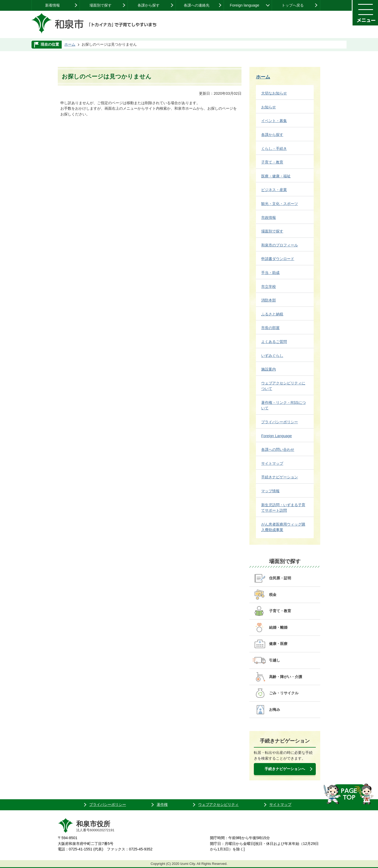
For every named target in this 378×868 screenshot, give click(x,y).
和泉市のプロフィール (280, 245)
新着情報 (52, 5)
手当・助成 (270, 273)
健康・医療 (278, 644)
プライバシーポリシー (280, 422)
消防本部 (269, 300)
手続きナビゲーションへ (285, 769)
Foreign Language (277, 436)
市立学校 (269, 287)
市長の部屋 (270, 328)
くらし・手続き (274, 149)
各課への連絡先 (197, 5)
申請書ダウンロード (278, 259)
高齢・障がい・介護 (286, 677)
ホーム (70, 44)
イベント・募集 (274, 121)
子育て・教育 (272, 162)
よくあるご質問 (274, 342)
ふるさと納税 (272, 314)
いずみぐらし (272, 356)
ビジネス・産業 (274, 190)
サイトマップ (272, 463)
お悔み (275, 710)
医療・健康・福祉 (276, 176)
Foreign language (244, 5)
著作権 (162, 805)
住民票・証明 (280, 578)
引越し (275, 660)
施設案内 (269, 369)
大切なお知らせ (274, 93)
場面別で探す (101, 5)
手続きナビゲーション (280, 477)
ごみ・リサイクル (284, 693)
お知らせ (269, 107)
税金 (273, 595)
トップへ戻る (293, 5)
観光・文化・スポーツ (280, 204)
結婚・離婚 (278, 627)
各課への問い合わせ (278, 449)
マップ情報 (270, 491)
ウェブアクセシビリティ (218, 805)
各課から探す (149, 5)
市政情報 (269, 218)
